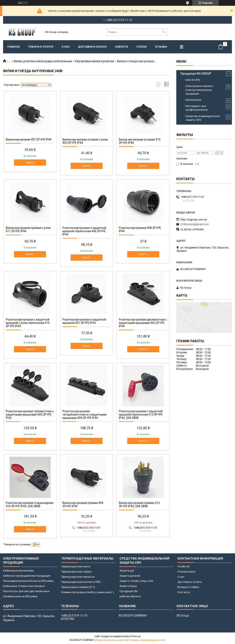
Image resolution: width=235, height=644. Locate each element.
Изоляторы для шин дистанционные (26, 591)
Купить (30, 162)
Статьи (141, 47)
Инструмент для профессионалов (197, 108)
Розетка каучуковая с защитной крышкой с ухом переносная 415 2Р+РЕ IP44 (28, 323)
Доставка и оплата (92, 47)
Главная (13, 47)
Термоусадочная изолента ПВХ (81, 582)
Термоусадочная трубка (76, 572)
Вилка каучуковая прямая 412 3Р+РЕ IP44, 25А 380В (139, 505)
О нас (66, 47)
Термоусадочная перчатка (78, 577)
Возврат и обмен (188, 587)
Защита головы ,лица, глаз (136, 581)
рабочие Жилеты (130, 596)
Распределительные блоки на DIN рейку (28, 581)
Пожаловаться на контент (111, 640)
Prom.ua (136, 636)
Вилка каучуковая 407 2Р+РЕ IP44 (29, 139)
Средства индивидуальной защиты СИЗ (203, 118)
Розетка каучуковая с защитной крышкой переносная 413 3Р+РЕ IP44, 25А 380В (141, 415)
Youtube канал (186, 572)
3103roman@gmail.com (195, 224)
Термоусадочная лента (76, 566)
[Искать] (164, 32)
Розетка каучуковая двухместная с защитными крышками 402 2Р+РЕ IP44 (143, 323)
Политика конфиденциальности (147, 640)
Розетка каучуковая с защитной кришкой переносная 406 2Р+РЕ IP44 (84, 231)
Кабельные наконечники (18, 571)
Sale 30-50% (193, 80)
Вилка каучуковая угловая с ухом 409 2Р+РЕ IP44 (85, 141)
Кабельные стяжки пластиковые (24, 586)
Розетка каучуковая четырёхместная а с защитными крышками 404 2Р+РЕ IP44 (84, 415)
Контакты (184, 592)
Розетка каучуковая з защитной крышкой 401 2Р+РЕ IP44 (84, 321)
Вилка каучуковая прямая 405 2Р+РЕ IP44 (83, 505)
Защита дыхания (130, 576)
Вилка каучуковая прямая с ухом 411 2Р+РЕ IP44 (28, 229)
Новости (122, 47)
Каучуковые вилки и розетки (94, 61)
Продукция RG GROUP (196, 74)
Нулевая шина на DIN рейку (20, 596)
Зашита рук (127, 571)
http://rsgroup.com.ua (194, 220)
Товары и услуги (41, 47)
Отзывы (161, 47)
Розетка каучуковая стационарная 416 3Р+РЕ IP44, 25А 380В (30, 505)
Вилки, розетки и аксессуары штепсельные (43, 61)
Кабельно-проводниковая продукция (27, 576)
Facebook (184, 566)
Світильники (193, 100)
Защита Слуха (128, 586)
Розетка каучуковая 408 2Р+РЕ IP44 (140, 229)
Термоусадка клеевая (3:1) (78, 587)
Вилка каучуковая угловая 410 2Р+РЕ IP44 (140, 141)
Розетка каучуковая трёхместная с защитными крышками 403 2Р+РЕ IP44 (30, 415)
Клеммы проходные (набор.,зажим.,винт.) (88, 592)
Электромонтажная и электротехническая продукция (199, 90)
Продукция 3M (129, 591)
